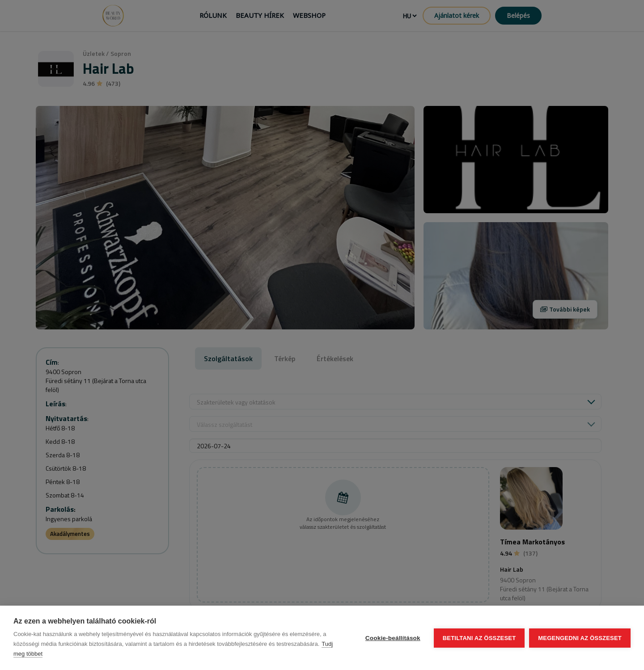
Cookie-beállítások (393, 638)
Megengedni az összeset (580, 638)
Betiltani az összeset (479, 638)
